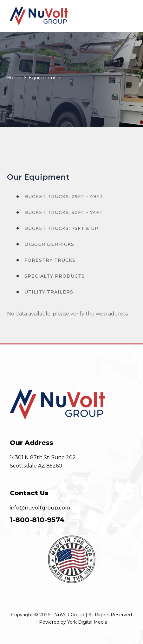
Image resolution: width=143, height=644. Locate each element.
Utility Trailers (49, 292)
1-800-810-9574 (37, 520)
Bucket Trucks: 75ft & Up (62, 228)
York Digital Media (87, 622)
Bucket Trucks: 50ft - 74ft (64, 212)
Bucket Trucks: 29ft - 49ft (64, 197)
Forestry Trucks (50, 260)
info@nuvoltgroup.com (40, 508)
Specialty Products (55, 276)
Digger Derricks (49, 244)
